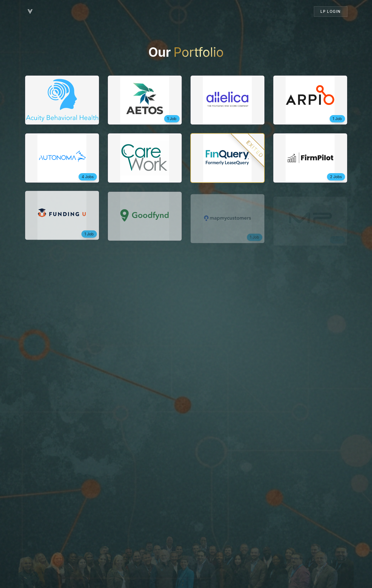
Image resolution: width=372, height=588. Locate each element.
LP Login (331, 11)
